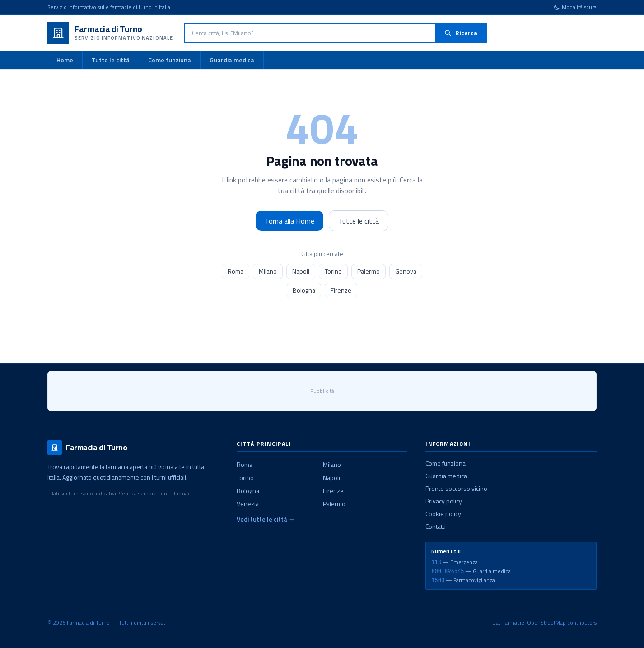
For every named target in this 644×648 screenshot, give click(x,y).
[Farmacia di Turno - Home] (110, 33)
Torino (333, 271)
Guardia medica (232, 60)
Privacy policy (444, 501)
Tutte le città (111, 60)
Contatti (436, 526)
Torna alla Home (289, 221)
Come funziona (170, 60)
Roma (236, 271)
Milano (268, 271)
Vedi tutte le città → (266, 519)
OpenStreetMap (546, 622)
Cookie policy (443, 514)
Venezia (248, 504)
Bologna (304, 290)
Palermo (369, 271)
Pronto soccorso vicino (456, 488)
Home (65, 60)
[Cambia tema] (575, 7)
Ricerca (461, 33)
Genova (406, 271)
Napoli (301, 271)
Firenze (341, 290)
